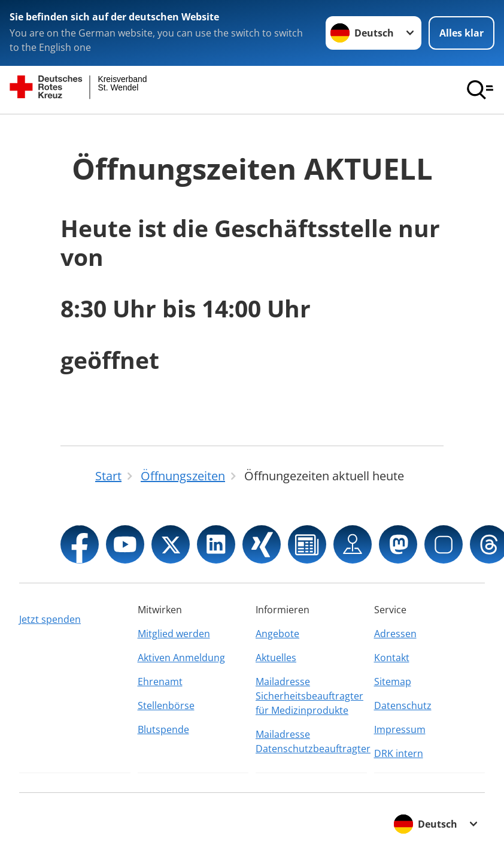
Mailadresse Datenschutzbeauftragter (311, 741)
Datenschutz (403, 705)
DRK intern (399, 753)
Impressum (400, 729)
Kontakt (392, 658)
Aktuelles (276, 658)
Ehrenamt (160, 682)
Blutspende (163, 729)
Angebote (277, 634)
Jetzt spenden (50, 619)
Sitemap (393, 682)
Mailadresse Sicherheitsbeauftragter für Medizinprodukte (309, 696)
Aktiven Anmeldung (181, 658)
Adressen (395, 634)
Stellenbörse (166, 705)
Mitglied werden (174, 634)
